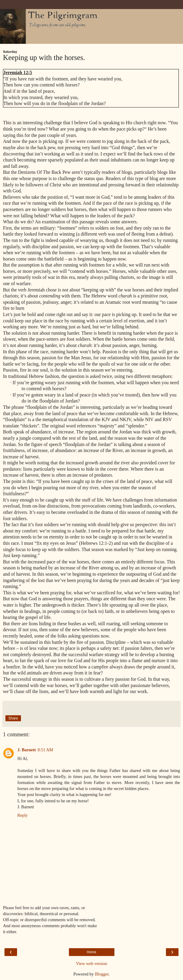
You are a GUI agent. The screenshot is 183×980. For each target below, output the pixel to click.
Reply (22, 815)
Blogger (102, 974)
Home (91, 952)
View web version (92, 963)
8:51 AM (46, 750)
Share (13, 718)
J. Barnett (27, 750)
